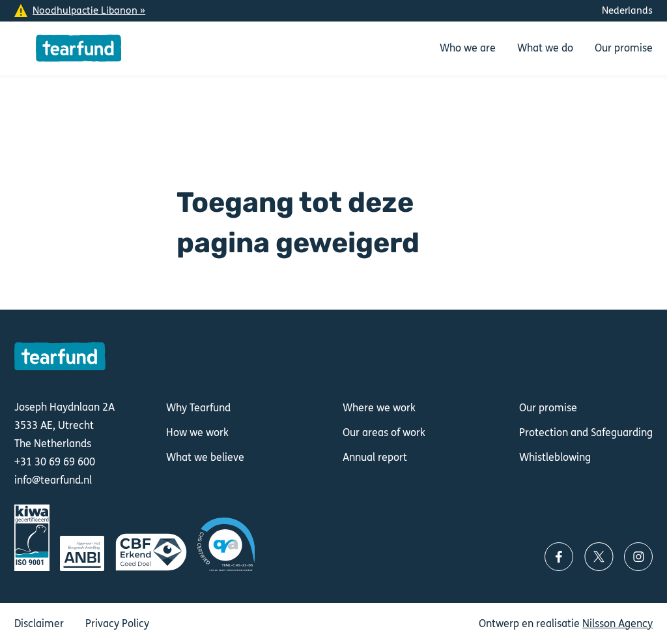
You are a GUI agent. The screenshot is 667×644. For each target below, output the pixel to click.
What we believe (205, 457)
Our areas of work (384, 432)
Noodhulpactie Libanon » (89, 10)
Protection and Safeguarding (586, 432)
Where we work (379, 408)
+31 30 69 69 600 (55, 462)
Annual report (375, 457)
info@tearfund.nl (53, 480)
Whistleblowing (555, 457)
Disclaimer (39, 623)
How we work (197, 432)
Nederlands (627, 10)
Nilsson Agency (617, 623)
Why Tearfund (198, 408)
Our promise (548, 408)
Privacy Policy (117, 623)
